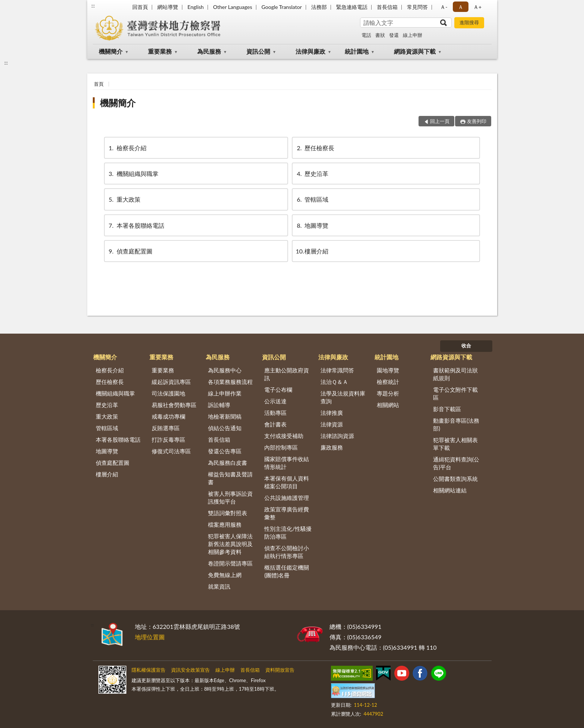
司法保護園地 (168, 393)
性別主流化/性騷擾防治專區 (288, 532)
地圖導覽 (312, 225)
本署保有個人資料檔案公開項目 (287, 482)
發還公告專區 (225, 451)
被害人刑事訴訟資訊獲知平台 (230, 497)
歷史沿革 (312, 174)
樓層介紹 (312, 251)
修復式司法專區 (171, 451)
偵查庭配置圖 (130, 251)
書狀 (380, 35)
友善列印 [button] (477, 121)
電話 (366, 35)
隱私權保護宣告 (149, 670)
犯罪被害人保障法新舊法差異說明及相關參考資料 (230, 544)
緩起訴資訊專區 (171, 382)
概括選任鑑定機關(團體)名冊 (287, 571)
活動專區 (275, 413)
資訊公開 (258, 51)
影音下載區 (447, 409)
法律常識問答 (337, 370)
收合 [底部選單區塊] (466, 346)
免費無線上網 (225, 575)
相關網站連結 (450, 490)
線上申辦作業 (225, 393)
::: (93, 6)
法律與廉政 (310, 51)
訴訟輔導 (219, 405)
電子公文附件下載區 (455, 393)
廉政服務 (332, 447)
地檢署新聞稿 (225, 416)
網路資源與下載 (415, 51)
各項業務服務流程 (230, 382)
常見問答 (417, 7)
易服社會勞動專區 (174, 405)
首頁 (99, 84)
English (196, 7)
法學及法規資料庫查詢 (343, 397)
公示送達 (275, 401)
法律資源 (332, 424)
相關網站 (388, 405)
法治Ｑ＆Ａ (334, 382)
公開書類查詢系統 (455, 479)
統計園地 (357, 51)
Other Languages (233, 7)
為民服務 (209, 51)
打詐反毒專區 (168, 439)
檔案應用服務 (225, 524)
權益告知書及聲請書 (230, 478)
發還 (394, 35)
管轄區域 (312, 199)
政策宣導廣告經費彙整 (287, 513)
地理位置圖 (150, 637)
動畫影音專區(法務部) (456, 424)
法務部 (319, 7)
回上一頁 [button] (440, 121)
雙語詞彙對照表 (228, 513)
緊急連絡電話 (352, 7)
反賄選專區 (166, 428)
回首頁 (140, 7)
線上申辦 (413, 35)
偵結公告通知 (225, 428)
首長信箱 (387, 7)
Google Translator (282, 7)
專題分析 (388, 393)
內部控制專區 (281, 447)
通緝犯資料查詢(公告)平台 (456, 463)
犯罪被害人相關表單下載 (455, 444)
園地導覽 (388, 370)
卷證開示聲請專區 (230, 563)
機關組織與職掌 (133, 174)
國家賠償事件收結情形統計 (287, 463)
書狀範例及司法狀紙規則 (455, 374)
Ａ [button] (461, 7)
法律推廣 (332, 413)
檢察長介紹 (127, 148)
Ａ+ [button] (477, 7)
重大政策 (124, 199)
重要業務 (160, 51)
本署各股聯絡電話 (136, 225)
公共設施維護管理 (287, 498)
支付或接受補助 (284, 436)
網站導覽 (168, 7)
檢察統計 (388, 382)
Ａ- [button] (444, 7)
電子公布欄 (278, 390)
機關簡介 (111, 51)
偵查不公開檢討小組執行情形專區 (287, 552)
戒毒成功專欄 (168, 416)
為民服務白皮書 (228, 463)
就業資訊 (219, 586)
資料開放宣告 (280, 670)
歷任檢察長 (315, 148)
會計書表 (275, 424)
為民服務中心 (225, 370)
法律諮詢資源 (337, 436)
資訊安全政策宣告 (190, 670)
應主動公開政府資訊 (287, 374)
